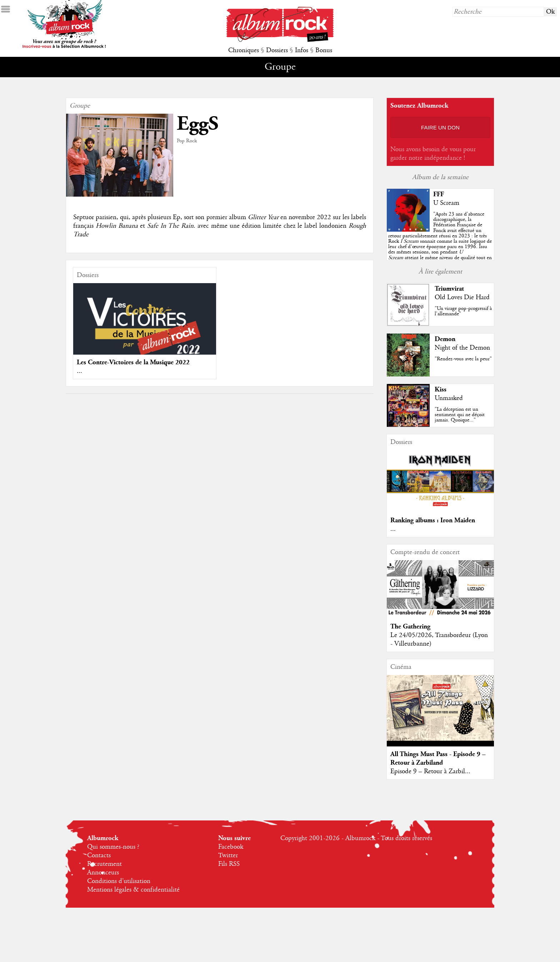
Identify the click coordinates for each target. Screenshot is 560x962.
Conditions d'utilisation (119, 881)
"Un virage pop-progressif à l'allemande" (463, 311)
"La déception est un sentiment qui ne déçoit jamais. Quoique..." (460, 415)
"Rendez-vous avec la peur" (463, 359)
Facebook (231, 847)
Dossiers (277, 50)
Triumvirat (449, 289)
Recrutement (104, 864)
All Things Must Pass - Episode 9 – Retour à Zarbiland (438, 758)
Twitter (228, 855)
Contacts (99, 855)
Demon (445, 339)
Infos (302, 50)
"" (440, 241)
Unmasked (449, 398)
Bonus (324, 50)
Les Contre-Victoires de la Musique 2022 (133, 362)
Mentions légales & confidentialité (133, 890)
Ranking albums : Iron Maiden (433, 520)
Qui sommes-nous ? (113, 847)
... (79, 371)
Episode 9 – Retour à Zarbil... (430, 771)
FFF (439, 194)
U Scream (446, 203)
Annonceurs (103, 873)
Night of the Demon (462, 348)
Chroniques (244, 50)
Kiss (441, 389)
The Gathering (410, 626)
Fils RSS (229, 864)
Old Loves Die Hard (462, 297)
